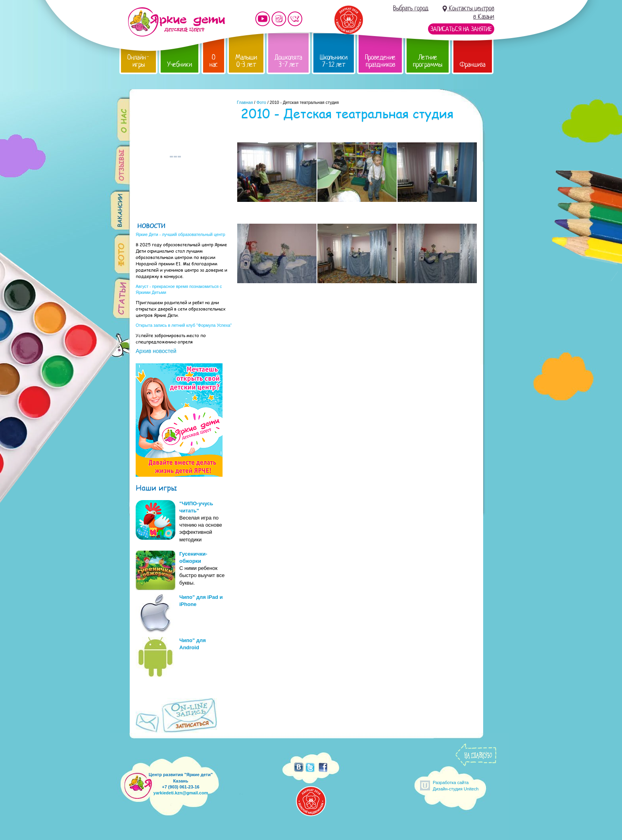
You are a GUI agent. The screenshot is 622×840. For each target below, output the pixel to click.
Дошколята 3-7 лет (288, 61)
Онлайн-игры (138, 61)
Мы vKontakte (295, 19)
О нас (214, 61)
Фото (261, 102)
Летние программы (428, 61)
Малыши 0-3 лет (246, 61)
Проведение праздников (380, 61)
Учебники (179, 64)
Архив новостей (156, 351)
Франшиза (473, 64)
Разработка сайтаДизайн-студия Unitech (456, 785)
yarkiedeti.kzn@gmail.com (181, 793)
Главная (245, 102)
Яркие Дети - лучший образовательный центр (180, 234)
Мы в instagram (279, 19)
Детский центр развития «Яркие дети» (176, 22)
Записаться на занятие (461, 29)
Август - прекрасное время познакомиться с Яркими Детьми (179, 289)
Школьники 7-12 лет (334, 61)
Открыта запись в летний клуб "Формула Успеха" (184, 325)
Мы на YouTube (263, 19)
